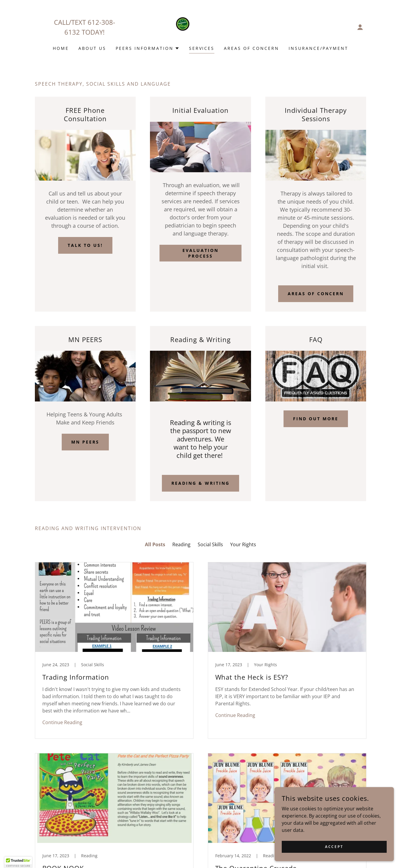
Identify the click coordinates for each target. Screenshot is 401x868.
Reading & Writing (200, 483)
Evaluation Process (200, 253)
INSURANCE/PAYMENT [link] (318, 48)
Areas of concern (316, 294)
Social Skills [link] (210, 544)
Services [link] (202, 48)
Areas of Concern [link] (251, 48)
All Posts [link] (155, 544)
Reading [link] (181, 544)
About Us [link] (92, 48)
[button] (360, 27)
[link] (200, 27)
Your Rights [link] (243, 544)
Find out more (316, 419)
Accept (334, 847)
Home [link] (61, 48)
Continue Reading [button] (62, 722)
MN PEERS (85, 442)
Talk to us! (85, 245)
